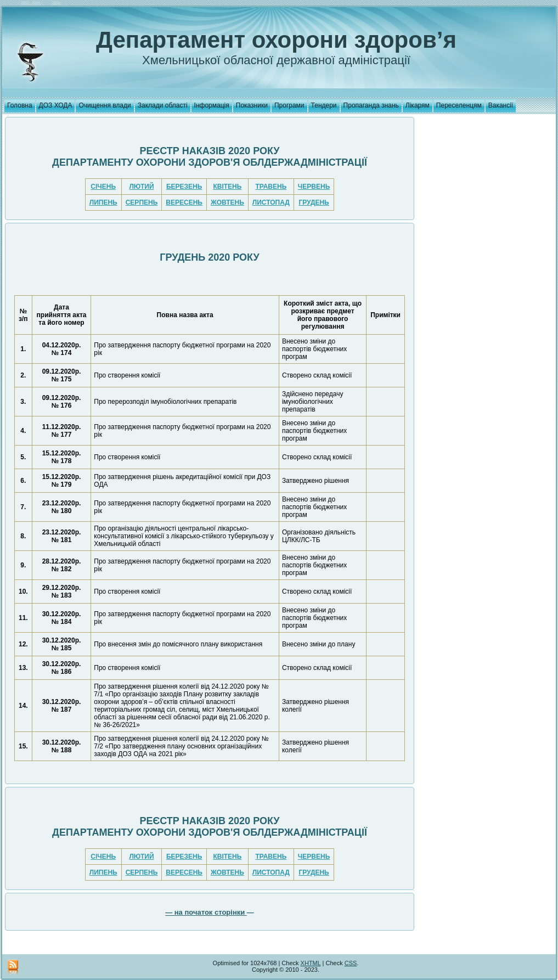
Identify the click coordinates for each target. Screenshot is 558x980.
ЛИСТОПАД (271, 202)
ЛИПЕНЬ (103, 202)
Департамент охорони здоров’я (276, 40)
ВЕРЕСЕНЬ (184, 202)
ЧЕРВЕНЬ (314, 187)
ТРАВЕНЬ (271, 187)
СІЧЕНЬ (103, 187)
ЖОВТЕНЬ (227, 202)
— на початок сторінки (206, 912)
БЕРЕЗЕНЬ (184, 187)
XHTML (311, 963)
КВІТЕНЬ (227, 187)
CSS (351, 963)
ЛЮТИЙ (141, 187)
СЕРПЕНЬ (142, 202)
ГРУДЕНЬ (314, 202)
